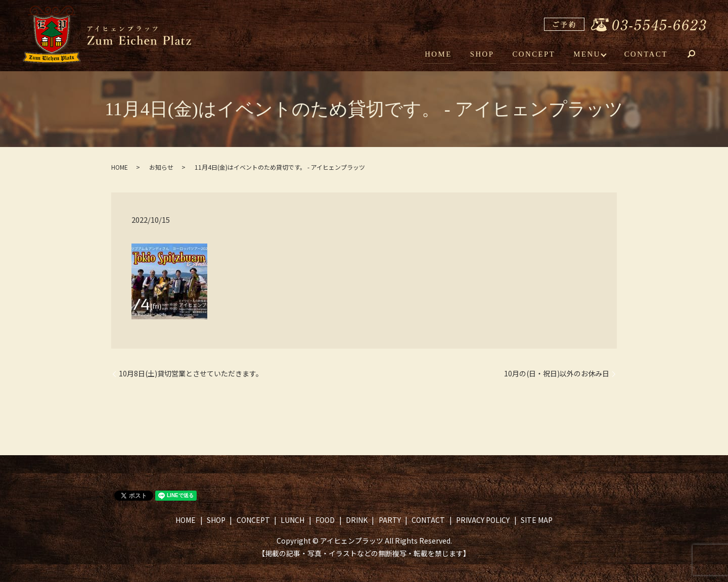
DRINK (357, 520)
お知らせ (161, 167)
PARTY (390, 520)
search (699, 56)
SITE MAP (537, 520)
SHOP (488, 55)
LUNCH (292, 520)
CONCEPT (538, 55)
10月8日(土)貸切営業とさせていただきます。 (191, 374)
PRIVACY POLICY (483, 520)
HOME (446, 55)
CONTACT (647, 55)
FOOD (325, 520)
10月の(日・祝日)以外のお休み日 (557, 374)
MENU (589, 55)
